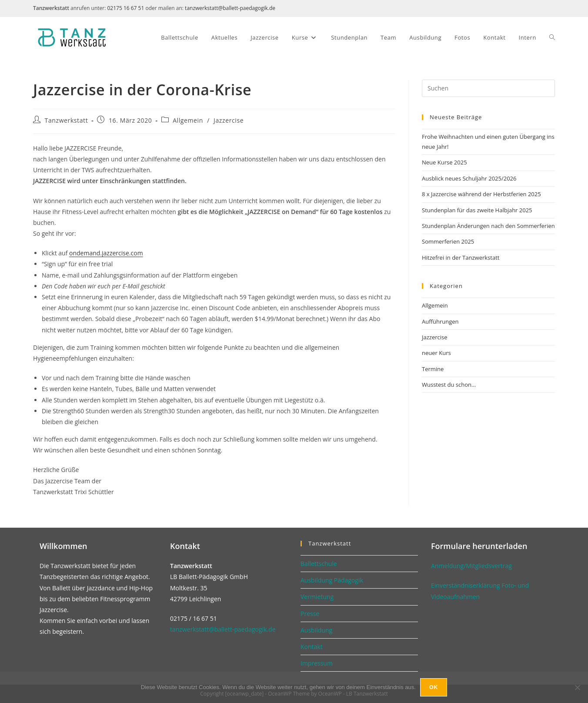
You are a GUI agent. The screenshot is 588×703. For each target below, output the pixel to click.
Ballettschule (319, 564)
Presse (310, 614)
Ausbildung (316, 630)
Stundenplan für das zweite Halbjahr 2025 (477, 210)
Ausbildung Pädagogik (332, 580)
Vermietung (317, 597)
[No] (577, 687)
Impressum (317, 663)
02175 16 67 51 (125, 8)
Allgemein (188, 120)
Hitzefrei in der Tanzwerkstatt (461, 258)
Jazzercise (229, 120)
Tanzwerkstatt (67, 120)
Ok (434, 687)
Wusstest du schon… (449, 385)
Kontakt (312, 647)
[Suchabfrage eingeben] (488, 88)
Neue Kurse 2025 (444, 162)
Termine (433, 369)
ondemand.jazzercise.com (106, 253)
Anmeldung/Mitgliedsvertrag (471, 566)
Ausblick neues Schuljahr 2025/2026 (469, 178)
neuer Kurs (436, 353)
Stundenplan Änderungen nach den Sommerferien (488, 226)
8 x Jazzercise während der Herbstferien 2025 (481, 194)
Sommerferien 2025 (448, 241)
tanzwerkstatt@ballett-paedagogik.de (230, 8)
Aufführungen (440, 321)
